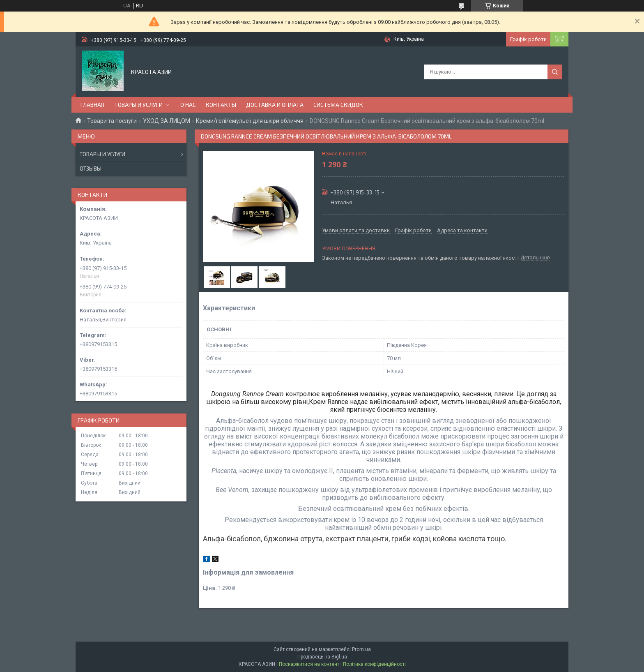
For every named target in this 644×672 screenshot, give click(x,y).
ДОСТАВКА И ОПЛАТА (275, 105)
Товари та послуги (112, 121)
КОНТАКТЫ (221, 105)
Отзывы (91, 169)
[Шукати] (555, 72)
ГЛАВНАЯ (92, 105)
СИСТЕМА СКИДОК (338, 105)
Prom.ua (361, 649)
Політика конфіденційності (374, 664)
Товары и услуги (102, 154)
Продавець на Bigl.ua (322, 657)
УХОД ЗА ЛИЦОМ (167, 121)
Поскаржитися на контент (309, 664)
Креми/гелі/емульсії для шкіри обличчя (250, 121)
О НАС (188, 105)
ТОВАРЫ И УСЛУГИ (138, 105)
